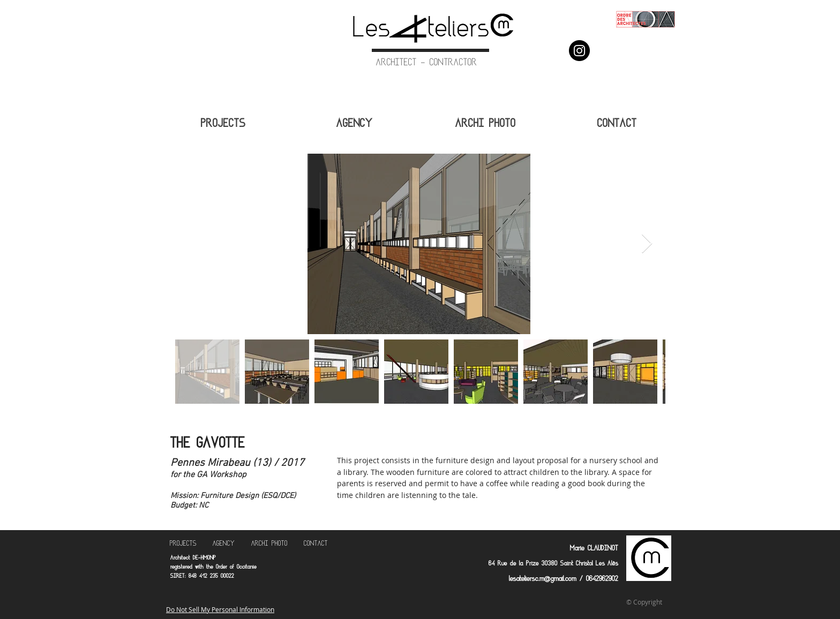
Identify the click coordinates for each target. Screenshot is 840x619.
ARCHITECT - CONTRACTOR (427, 63)
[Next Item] (647, 244)
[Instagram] (579, 51)
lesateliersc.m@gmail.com (543, 579)
